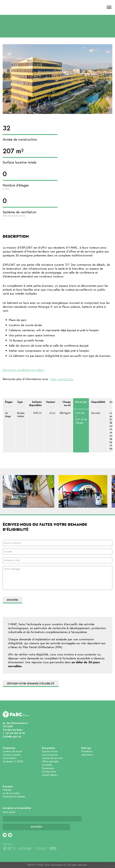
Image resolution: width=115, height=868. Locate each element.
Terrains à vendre (12, 755)
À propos (8, 787)
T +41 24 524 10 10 (14, 733)
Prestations (87, 751)
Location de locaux (12, 751)
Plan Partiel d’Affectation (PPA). (43, 647)
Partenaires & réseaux (14, 797)
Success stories (50, 751)
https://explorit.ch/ (62, 379)
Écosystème (48, 748)
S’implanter (9, 748)
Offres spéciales (50, 762)
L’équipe (7, 790)
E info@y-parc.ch (12, 737)
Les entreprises (50, 755)
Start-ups (86, 748)
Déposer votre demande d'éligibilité (31, 684)
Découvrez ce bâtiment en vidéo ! (24, 370)
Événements (48, 768)
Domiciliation (10, 758)
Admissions (87, 755)
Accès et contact (11, 793)
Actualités (47, 765)
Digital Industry (50, 775)
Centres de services (52, 758)
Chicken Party (49, 772)
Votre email (9, 812)
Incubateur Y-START (13, 762)
